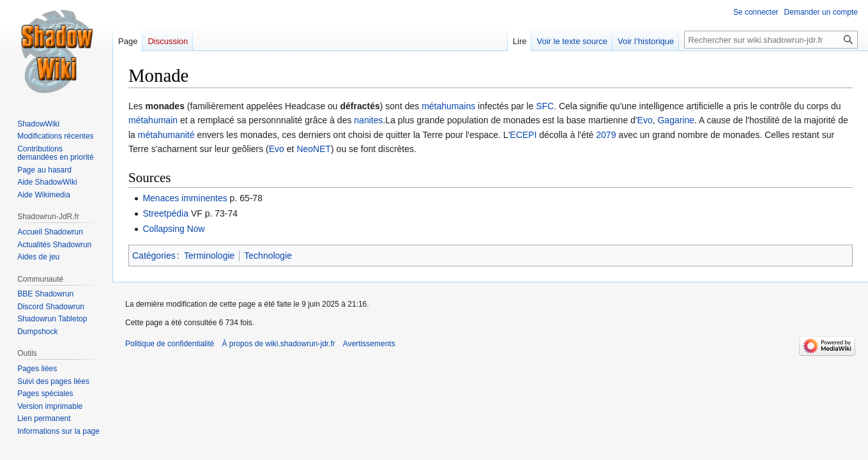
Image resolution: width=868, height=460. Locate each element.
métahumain (153, 120)
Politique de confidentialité (170, 344)
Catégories (154, 256)
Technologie (268, 256)
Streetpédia (165, 213)
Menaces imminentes (185, 198)
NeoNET (314, 149)
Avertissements (369, 344)
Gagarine (676, 120)
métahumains (448, 106)
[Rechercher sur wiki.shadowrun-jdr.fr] (771, 40)
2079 (606, 135)
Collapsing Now (173, 229)
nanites (368, 120)
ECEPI (523, 135)
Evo (645, 120)
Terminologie (209, 256)
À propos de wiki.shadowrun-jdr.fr (278, 344)
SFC (545, 106)
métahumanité (166, 135)
